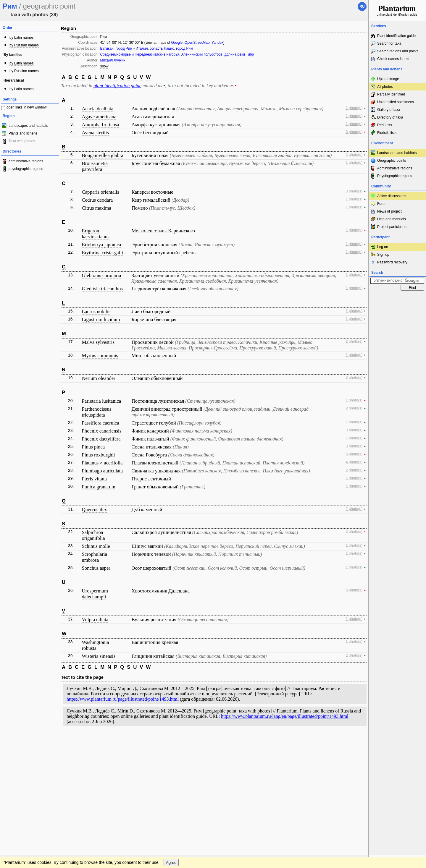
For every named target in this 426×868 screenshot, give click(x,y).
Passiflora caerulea (100, 423)
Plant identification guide (396, 36)
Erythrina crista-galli (102, 253)
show (104, 66)
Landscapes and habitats (28, 126)
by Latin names (21, 38)
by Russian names (24, 45)
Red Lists (385, 125)
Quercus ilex (94, 510)
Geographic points (392, 161)
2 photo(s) (354, 155)
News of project (389, 211)
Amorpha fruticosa (100, 125)
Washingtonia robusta (95, 645)
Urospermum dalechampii (95, 594)
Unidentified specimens (396, 102)
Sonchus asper (96, 568)
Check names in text (393, 59)
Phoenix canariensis (101, 431)
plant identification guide (117, 86)
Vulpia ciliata (95, 620)
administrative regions (26, 161)
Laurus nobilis (96, 311)
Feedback (40, 741)
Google (177, 43)
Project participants (392, 227)
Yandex (217, 43)
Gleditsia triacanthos (102, 289)
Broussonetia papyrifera (95, 166)
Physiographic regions (395, 176)
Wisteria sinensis (99, 656)
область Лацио (162, 48)
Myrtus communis (100, 356)
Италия (142, 48)
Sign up (383, 255)
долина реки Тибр (239, 54)
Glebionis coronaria (101, 275)
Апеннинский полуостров (202, 54)
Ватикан (107, 48)
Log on (383, 247)
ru (362, 7)
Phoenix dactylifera (101, 439)
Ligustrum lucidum (101, 319)
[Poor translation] (22, 785)
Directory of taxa (390, 117)
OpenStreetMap (197, 43)
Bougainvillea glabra (102, 155)
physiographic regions (26, 169)
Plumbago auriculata (102, 471)
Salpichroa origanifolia (93, 535)
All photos (385, 87)
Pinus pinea (93, 447)
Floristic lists (387, 133)
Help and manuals (392, 219)
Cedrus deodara (97, 200)
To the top (358, 741)
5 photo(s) (354, 454)
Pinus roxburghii (98, 455)
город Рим (124, 48)
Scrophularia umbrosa (94, 557)
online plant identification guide (397, 10)
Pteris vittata (94, 479)
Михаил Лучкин (113, 60)
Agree (171, 753)
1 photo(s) (354, 108)
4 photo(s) (354, 462)
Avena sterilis (95, 133)
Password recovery (392, 262)
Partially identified (391, 94)
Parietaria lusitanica (101, 401)
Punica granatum (98, 487)
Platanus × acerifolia (102, 463)
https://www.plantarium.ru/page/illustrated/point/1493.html (123, 699)
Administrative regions (395, 168)
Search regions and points (398, 51)
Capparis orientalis (100, 192)
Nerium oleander (98, 378)
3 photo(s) (354, 132)
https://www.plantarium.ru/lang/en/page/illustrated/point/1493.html (285, 716)
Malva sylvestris (98, 342)
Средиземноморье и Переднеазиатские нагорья (140, 54)
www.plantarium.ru (397, 741)
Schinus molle (96, 546)
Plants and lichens (23, 133)
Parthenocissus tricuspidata (96, 412)
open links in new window (26, 107)
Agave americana (99, 117)
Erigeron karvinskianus (95, 234)
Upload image (388, 79)
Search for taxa (389, 43)
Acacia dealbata (97, 109)
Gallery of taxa (389, 110)
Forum (382, 204)
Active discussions (392, 196)
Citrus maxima (96, 208)
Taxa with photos (22, 141)
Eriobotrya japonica (101, 245)
